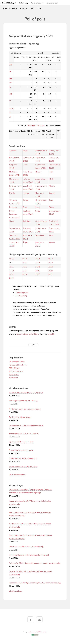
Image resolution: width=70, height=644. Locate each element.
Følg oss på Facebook (18, 365)
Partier (25, 8)
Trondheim (40, 235)
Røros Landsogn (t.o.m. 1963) (14, 214)
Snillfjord (27, 221)
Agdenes (13, 151)
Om (39, 8)
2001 (38, 270)
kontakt (51, 334)
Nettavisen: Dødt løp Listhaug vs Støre (25, 409)
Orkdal (26, 200)
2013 (25, 274)
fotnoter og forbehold (36, 125)
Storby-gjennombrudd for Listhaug (23, 401)
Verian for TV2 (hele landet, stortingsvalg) (26, 547)
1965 (25, 263)
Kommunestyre (37, 3)
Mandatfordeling (10, 8)
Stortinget (12, 3)
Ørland (52, 242)
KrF (11, 94)
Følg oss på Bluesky (17, 362)
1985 (38, 266)
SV (11, 83)
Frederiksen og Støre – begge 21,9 (23, 458)
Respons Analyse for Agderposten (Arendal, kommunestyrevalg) (35, 583)
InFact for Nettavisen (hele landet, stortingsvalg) (29, 555)
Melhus (26, 193)
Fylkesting (23, 3)
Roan (37, 207)
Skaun (12, 221)
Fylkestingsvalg (22, 292)
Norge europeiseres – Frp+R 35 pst (23, 466)
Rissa (25, 207)
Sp (10, 87)
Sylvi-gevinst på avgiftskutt (20, 417)
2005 (50, 270)
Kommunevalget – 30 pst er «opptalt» (24, 433)
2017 (38, 274)
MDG (11, 108)
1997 (25, 270)
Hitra (51, 172)
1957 (50, 259)
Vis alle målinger (16, 591)
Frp (11, 79)
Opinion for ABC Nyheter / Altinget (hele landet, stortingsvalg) (35, 563)
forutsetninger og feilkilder (28, 334)
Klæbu (52, 179)
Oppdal (52, 193)
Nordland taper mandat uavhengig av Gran (26, 425)
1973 (50, 263)
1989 (50, 266)
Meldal (12, 193)
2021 (50, 274)
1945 (11, 259)
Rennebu (13, 207)
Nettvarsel (13, 378)
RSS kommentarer (16, 371)
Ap (11, 65)
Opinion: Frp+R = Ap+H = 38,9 (21, 442)
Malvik (52, 186)
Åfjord (25, 242)
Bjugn (25, 151)
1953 (38, 259)
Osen (51, 200)
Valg (33, 8)
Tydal (51, 235)
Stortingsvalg (21, 296)
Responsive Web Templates (38, 632)
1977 (11, 266)
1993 (11, 270)
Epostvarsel (14, 374)
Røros (51, 207)
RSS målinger (14, 368)
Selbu (38, 211)
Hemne (38, 172)
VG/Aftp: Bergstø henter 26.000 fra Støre (26, 392)
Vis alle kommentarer (18, 475)
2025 (11, 278)
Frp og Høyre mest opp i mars (21, 450)
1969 (38, 263)
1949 (25, 259)
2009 (11, 274)
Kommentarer (52, 3)
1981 (25, 266)
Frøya (25, 165)
